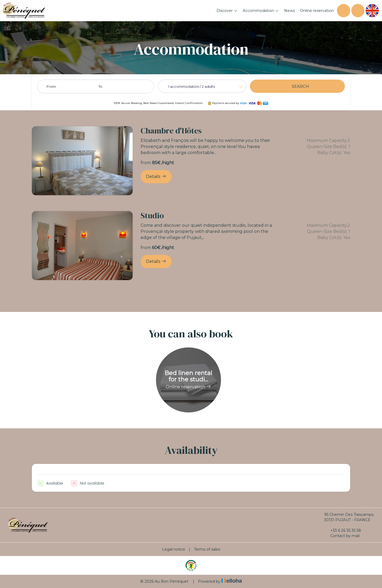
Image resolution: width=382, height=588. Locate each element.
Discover (227, 11)
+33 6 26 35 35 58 (343, 530)
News (289, 11)
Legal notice (174, 549)
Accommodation (261, 11)
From (51, 86)
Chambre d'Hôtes (171, 131)
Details (156, 176)
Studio (152, 215)
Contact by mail (342, 536)
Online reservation (317, 11)
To (100, 86)
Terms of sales (207, 549)
